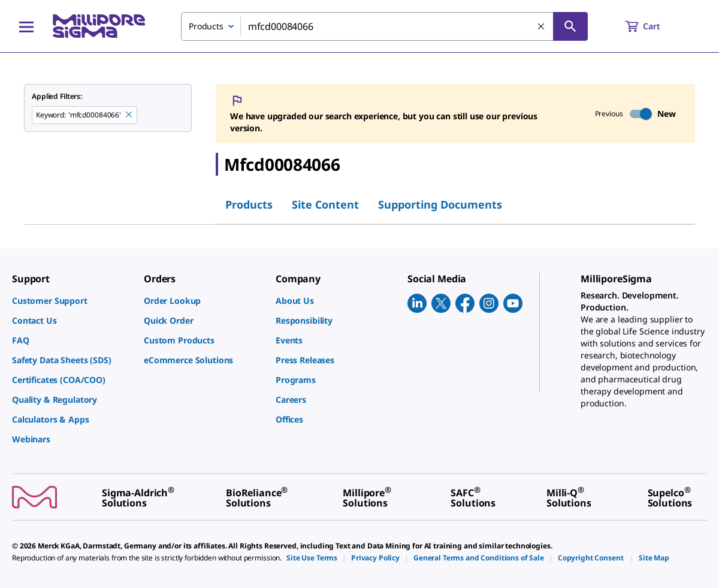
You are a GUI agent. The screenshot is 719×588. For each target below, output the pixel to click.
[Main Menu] (26, 26)
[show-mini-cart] (653, 26)
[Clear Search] (542, 27)
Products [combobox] (206, 26)
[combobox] (384, 26)
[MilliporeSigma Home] (99, 26)
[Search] (570, 26)
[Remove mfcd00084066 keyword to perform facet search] (129, 115)
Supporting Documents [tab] (440, 204)
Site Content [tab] (325, 204)
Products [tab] (249, 204)
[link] (72, 301)
